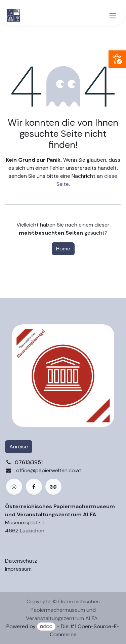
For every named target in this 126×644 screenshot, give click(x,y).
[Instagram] (14, 487)
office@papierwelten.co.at (49, 470)
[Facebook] (34, 487)
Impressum (18, 569)
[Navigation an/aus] (113, 16)
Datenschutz (21, 561)
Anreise (19, 447)
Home (63, 249)
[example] (53, 487)
